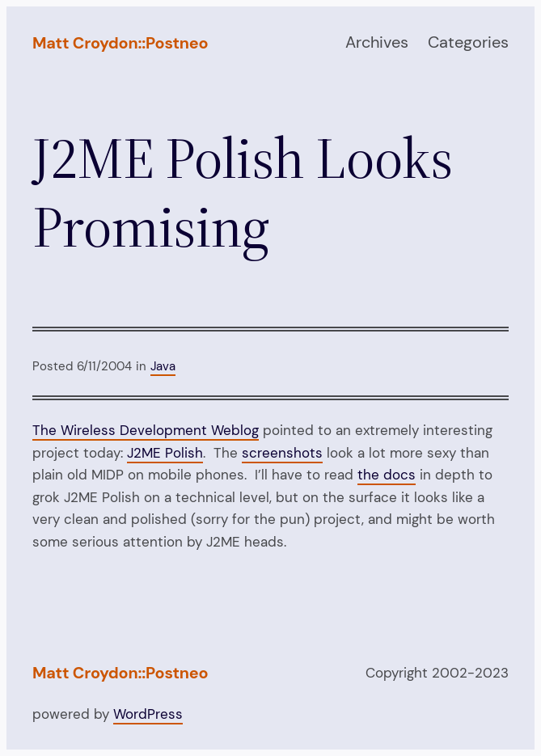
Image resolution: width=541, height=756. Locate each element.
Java (163, 366)
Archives (377, 42)
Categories (468, 42)
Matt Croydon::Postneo (120, 43)
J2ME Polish (165, 453)
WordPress (148, 714)
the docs (387, 475)
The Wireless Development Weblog (146, 430)
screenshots (282, 453)
